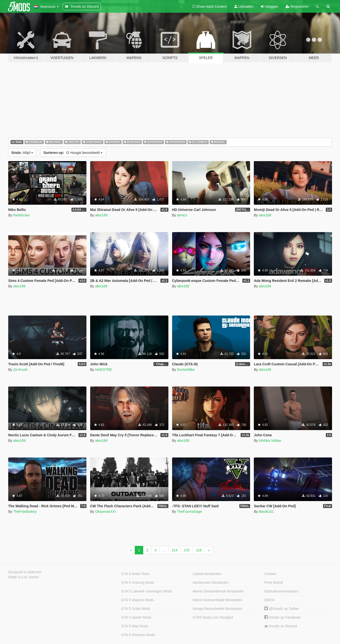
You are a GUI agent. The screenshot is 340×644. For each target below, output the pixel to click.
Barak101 (266, 512)
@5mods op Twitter (282, 609)
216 (199, 550)
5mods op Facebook (282, 617)
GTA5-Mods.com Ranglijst (213, 617)
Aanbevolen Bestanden (211, 582)
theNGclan (21, 215)
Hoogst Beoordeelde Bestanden (217, 609)
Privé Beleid (274, 582)
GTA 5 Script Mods (136, 609)
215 (187, 550)
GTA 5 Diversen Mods (138, 635)
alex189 (101, 215)
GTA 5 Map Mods (135, 626)
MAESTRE (104, 370)
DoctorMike (186, 370)
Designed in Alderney (25, 572)
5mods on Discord (281, 626)
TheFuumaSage (189, 512)
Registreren (297, 6)
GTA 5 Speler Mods (136, 617)
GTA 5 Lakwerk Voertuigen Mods (146, 591)
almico (182, 215)
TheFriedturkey (25, 512)
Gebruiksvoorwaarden (281, 591)
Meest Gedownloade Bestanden (218, 600)
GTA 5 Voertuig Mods (137, 582)
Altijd (22, 153)
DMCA (269, 600)
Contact (270, 574)
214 (174, 550)
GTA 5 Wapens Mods (137, 600)
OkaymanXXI (105, 512)
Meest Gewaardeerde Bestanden (218, 591)
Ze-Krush (20, 370)
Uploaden (244, 6)
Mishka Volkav (270, 441)
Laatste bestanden (207, 574)
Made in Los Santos (24, 577)
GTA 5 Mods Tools (135, 574)
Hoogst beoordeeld (73, 153)
